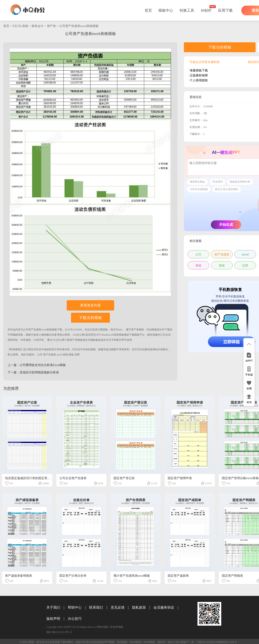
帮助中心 (75, 607)
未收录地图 (117, 627)
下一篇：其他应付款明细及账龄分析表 (33, 372)
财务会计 (38, 26)
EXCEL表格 (20, 26)
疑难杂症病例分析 (240, 182)
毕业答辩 (218, 182)
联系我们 (96, 607)
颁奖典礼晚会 (197, 182)
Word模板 (136, 642)
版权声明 (53, 619)
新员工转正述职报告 (227, 189)
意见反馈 (118, 607)
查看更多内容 (90, 305)
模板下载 (60, 642)
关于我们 (53, 607)
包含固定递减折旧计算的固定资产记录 (31, 478)
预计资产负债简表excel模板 (132, 576)
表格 (65, 355)
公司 (40, 355)
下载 (60, 330)
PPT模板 (109, 642)
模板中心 (166, 10)
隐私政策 (139, 607)
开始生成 (226, 225)
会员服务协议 (164, 607)
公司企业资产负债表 (73, 478)
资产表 (51, 26)
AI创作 (206, 10)
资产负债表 (50, 355)
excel (59, 355)
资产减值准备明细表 (19, 576)
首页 (148, 10)
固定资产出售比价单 (73, 576)
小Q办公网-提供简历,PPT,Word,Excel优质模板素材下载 (103, 335)
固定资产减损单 (178, 576)
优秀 (77, 355)
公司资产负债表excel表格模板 (79, 26)
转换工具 (187, 10)
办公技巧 (75, 619)
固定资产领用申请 (180, 478)
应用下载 (225, 10)
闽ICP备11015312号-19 (59, 632)
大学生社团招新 (199, 189)
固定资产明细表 (232, 576)
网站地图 (103, 627)
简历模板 (122, 642)
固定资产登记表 (124, 478)
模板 (71, 355)
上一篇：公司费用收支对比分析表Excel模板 (37, 365)
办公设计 (176, 642)
